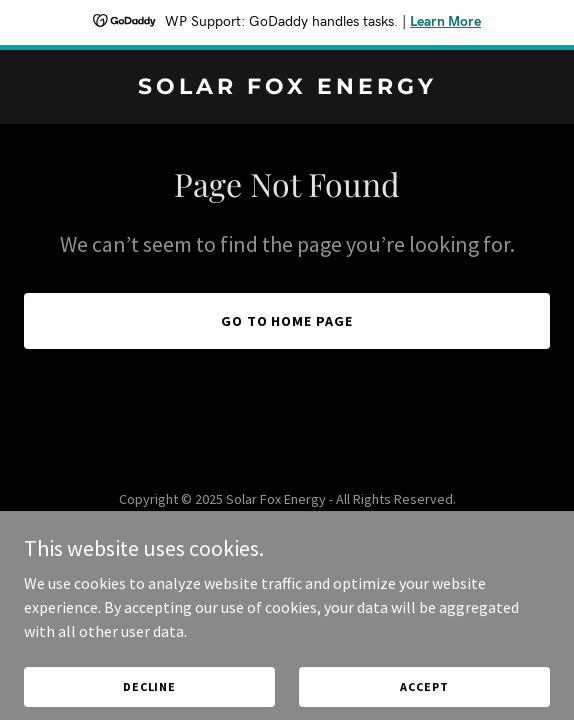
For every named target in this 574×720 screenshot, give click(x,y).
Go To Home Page (287, 321)
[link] (287, 88)
